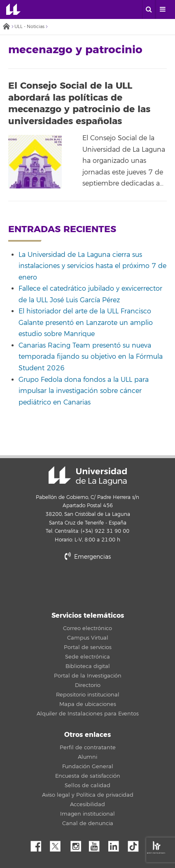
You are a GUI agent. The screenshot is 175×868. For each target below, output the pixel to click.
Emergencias (88, 557)
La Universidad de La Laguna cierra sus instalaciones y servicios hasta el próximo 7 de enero (92, 266)
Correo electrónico (87, 628)
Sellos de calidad (87, 786)
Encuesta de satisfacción (88, 776)
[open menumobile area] (162, 9)
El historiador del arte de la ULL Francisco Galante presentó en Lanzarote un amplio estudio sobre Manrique (86, 323)
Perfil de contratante (88, 748)
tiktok (136, 844)
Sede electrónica (87, 657)
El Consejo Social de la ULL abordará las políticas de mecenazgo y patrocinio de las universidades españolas (79, 104)
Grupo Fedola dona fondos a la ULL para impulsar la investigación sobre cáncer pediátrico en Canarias (84, 391)
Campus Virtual (88, 638)
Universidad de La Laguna (13, 9)
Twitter (58, 844)
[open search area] (149, 9)
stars (88, 585)
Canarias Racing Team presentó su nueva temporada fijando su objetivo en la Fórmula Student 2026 (91, 357)
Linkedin (117, 844)
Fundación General (88, 767)
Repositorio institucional (88, 695)
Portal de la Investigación (88, 676)
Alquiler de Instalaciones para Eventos (88, 714)
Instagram (78, 844)
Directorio (88, 685)
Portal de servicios (88, 647)
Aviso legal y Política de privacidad (88, 795)
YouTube (97, 844)
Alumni (87, 757)
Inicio (6, 27)
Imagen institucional (87, 814)
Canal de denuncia (88, 823)
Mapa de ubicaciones (88, 704)
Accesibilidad (87, 804)
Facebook (39, 844)
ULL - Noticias (29, 27)
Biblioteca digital (88, 666)
